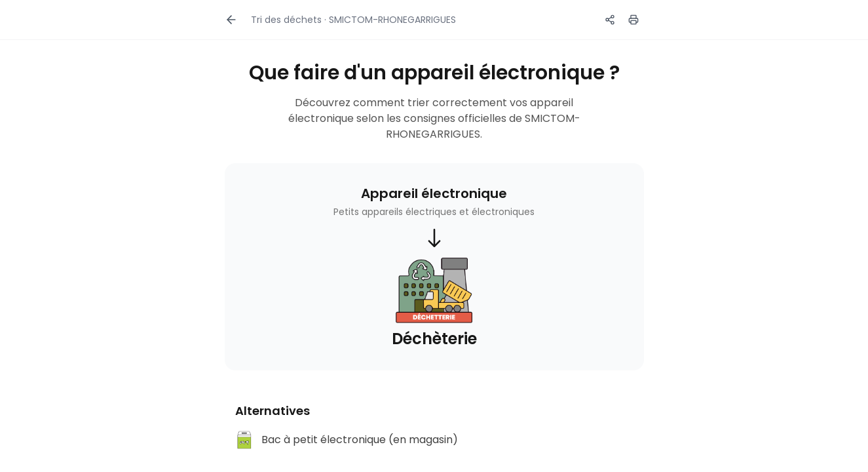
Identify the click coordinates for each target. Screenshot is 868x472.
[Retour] (231, 20)
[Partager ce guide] (610, 20)
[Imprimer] (633, 20)
